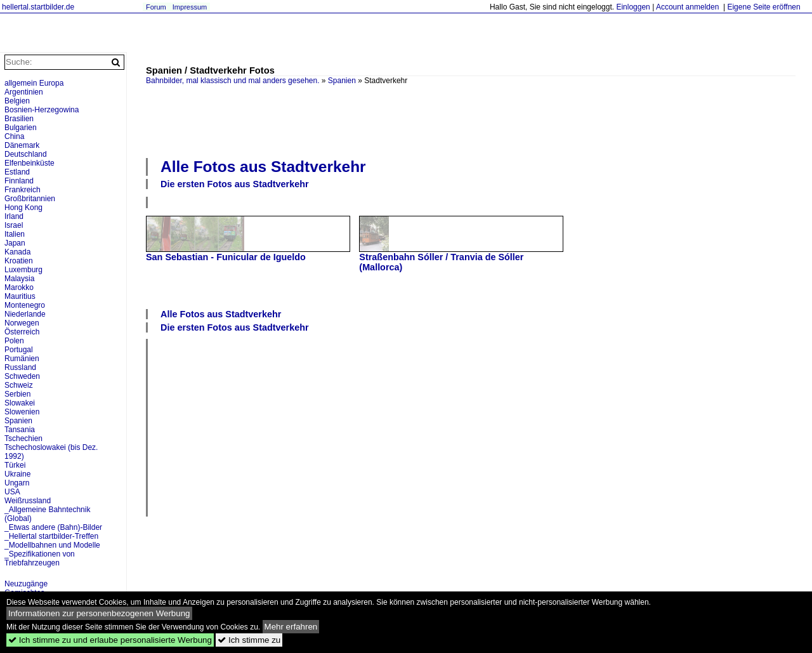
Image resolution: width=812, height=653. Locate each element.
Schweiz (19, 385)
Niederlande (25, 314)
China (14, 136)
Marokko (19, 287)
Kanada (17, 252)
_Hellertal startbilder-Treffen (51, 536)
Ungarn (17, 483)
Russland (20, 367)
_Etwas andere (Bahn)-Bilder (53, 527)
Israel (14, 225)
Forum (156, 7)
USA (12, 492)
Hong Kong (23, 208)
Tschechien (23, 439)
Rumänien (22, 359)
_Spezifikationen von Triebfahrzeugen (40, 558)
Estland (17, 172)
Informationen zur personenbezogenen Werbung (99, 613)
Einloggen (633, 7)
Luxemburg (23, 270)
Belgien (17, 101)
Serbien (17, 394)
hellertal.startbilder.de (38, 7)
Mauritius (20, 296)
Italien (15, 234)
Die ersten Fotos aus (235, 184)
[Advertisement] (471, 120)
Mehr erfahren (291, 627)
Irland (14, 216)
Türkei (15, 465)
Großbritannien (30, 199)
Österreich (22, 332)
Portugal (19, 350)
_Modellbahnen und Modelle (52, 545)
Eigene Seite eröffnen (763, 7)
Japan (15, 243)
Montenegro (25, 305)
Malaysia (19, 279)
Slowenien (22, 412)
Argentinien (24, 92)
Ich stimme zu (249, 640)
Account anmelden (687, 7)
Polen (14, 341)
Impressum (190, 7)
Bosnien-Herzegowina (42, 110)
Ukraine (17, 474)
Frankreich (23, 190)
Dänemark (22, 145)
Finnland (19, 181)
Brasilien (19, 119)
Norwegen (22, 323)
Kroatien (19, 261)
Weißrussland (28, 501)
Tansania (20, 430)
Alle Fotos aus (263, 167)
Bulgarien (21, 128)
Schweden (22, 376)
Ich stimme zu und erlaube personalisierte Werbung (110, 640)
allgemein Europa (34, 83)
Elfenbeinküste (29, 163)
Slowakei (20, 403)
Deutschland (26, 154)
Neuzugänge (26, 584)
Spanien (342, 81)
